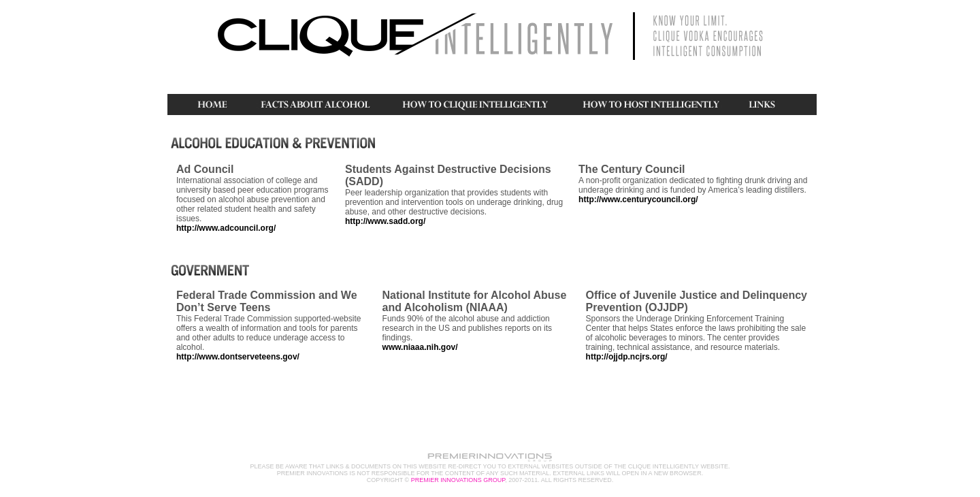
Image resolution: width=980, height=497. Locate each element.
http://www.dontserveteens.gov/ (238, 357)
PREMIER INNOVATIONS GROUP (458, 480)
